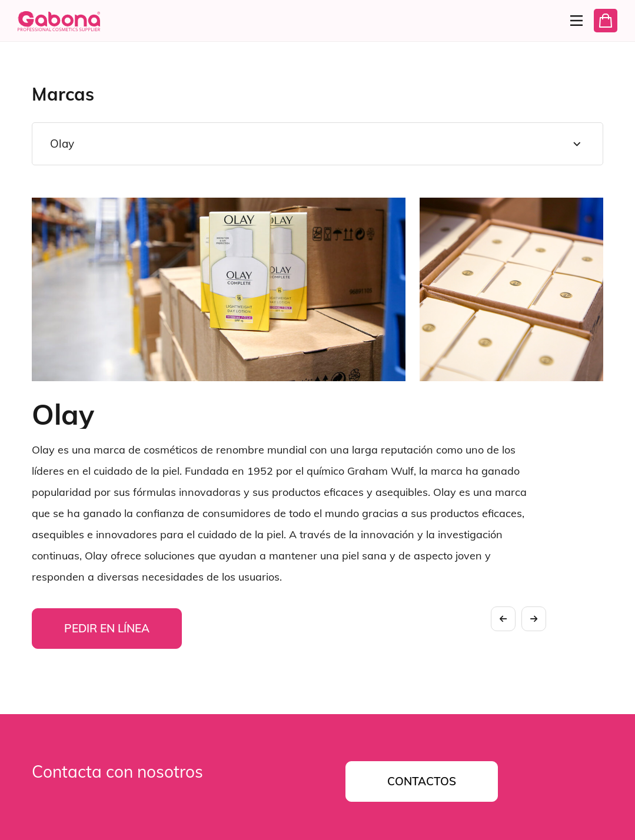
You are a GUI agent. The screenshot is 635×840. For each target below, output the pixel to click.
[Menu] (571, 21)
